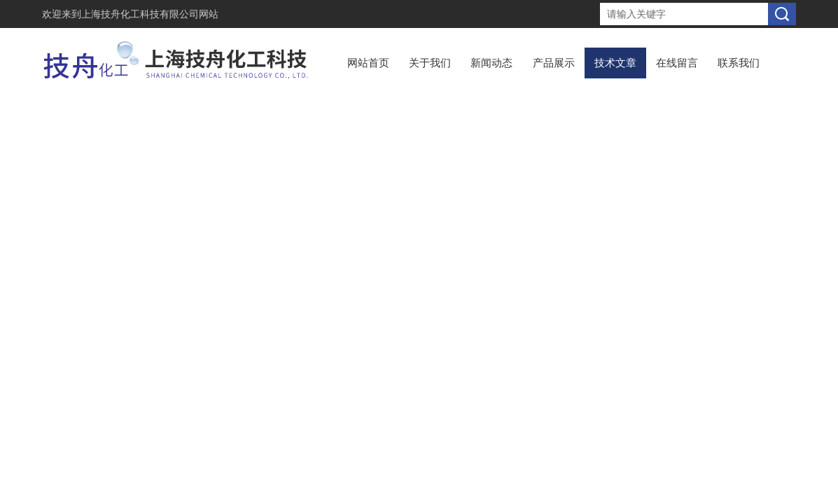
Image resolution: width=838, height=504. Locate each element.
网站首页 (368, 63)
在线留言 (677, 63)
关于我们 (430, 63)
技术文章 (615, 63)
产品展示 (554, 63)
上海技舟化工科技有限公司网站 (150, 14)
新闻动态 (491, 63)
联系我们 (739, 63)
